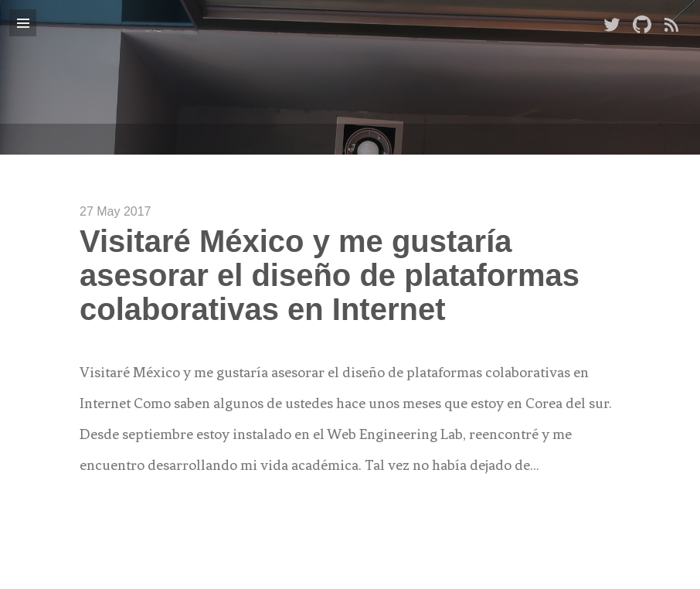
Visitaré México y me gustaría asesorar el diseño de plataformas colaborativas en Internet (330, 275)
